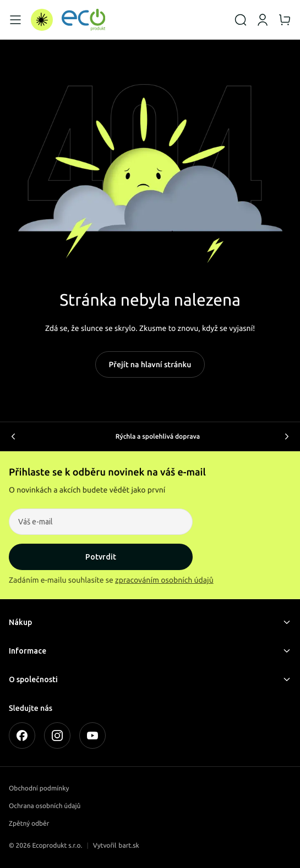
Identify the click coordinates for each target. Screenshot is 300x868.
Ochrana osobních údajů (45, 806)
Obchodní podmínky (39, 789)
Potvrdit (101, 557)
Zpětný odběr (29, 824)
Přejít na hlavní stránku (150, 364)
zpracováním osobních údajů (164, 580)
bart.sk (129, 846)
